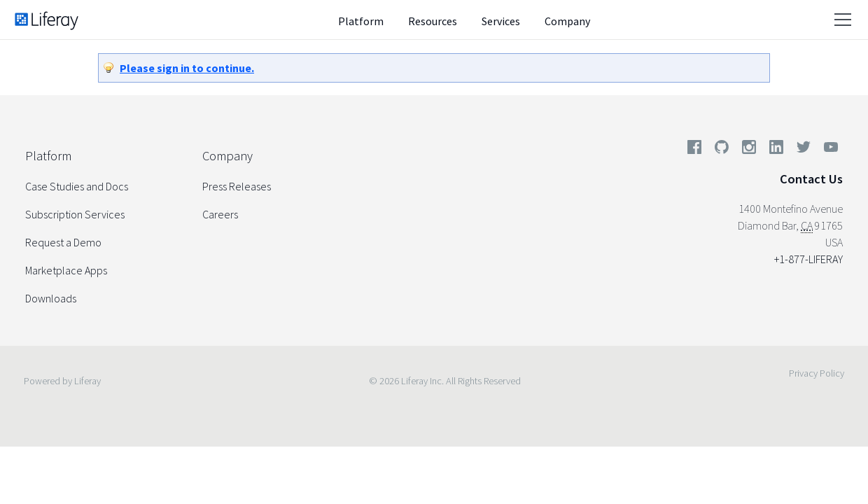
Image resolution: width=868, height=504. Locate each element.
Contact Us (811, 179)
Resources (433, 21)
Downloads (51, 298)
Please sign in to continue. (187, 68)
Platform (361, 21)
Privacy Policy (817, 373)
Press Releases (237, 186)
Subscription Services (75, 214)
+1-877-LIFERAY (808, 259)
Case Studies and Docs (77, 186)
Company (567, 21)
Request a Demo (63, 242)
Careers (220, 214)
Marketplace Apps (66, 270)
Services (501, 21)
